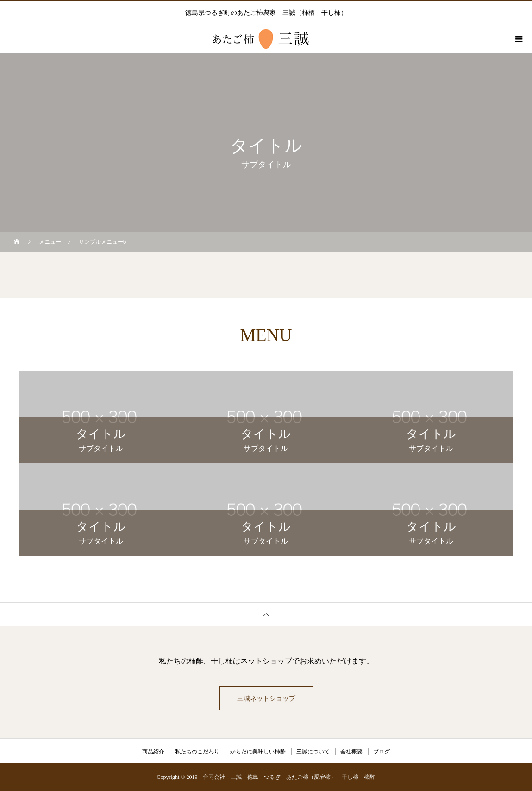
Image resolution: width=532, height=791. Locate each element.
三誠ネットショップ (266, 698)
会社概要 (351, 752)
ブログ (382, 752)
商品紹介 (153, 752)
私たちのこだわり (197, 752)
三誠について (313, 752)
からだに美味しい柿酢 (258, 752)
